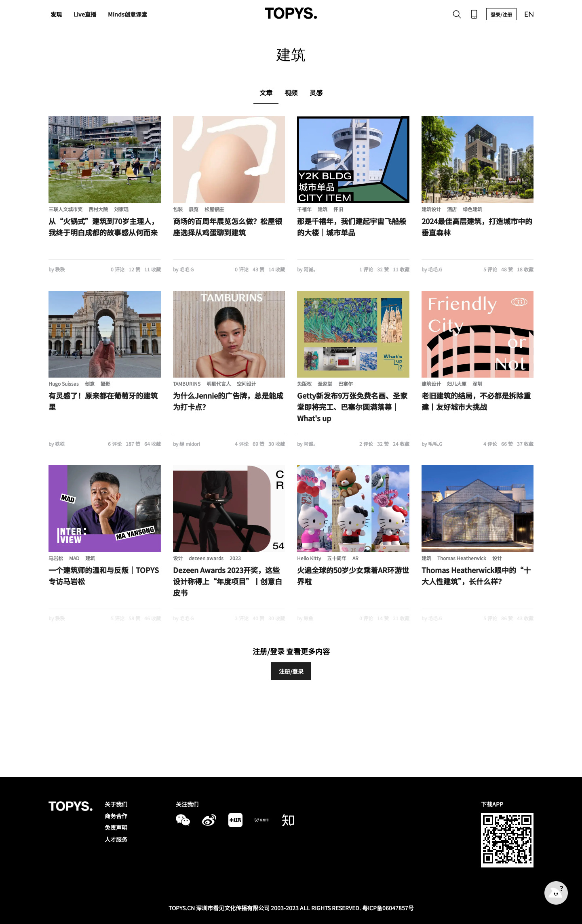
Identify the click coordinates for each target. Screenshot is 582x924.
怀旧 (338, 209)
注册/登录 (291, 671)
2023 (235, 558)
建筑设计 (431, 209)
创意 (90, 383)
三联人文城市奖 (65, 209)
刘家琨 (121, 209)
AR (355, 558)
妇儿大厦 (457, 383)
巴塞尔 (346, 383)
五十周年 (337, 558)
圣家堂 (325, 383)
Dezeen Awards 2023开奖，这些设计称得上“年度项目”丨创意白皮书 (228, 581)
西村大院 (98, 209)
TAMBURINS (187, 383)
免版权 (304, 383)
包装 (178, 209)
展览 (194, 209)
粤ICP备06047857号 (388, 908)
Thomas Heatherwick (462, 558)
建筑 (323, 209)
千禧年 (304, 209)
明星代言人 (219, 383)
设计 (178, 558)
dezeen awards (206, 558)
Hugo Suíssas (64, 383)
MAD (74, 558)
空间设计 (247, 383)
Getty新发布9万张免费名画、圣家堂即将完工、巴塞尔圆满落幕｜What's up (352, 407)
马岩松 (56, 558)
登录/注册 (501, 14)
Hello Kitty (309, 558)
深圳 (477, 383)
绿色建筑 (472, 209)
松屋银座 (214, 209)
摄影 (105, 383)
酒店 (452, 209)
